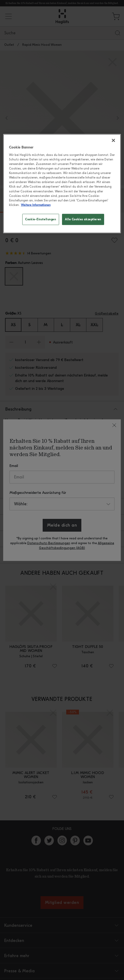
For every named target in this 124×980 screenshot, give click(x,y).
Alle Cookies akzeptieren (83, 219)
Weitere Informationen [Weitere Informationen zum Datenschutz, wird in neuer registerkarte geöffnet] (36, 205)
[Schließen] (113, 140)
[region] (62, 184)
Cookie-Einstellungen (41, 219)
